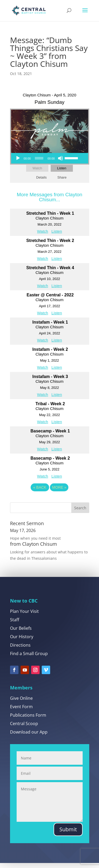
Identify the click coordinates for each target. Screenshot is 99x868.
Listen (62, 168)
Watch (37, 168)
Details (41, 177)
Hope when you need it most (35, 538)
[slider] (39, 158)
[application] (47, 158)
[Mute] (60, 158)
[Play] (18, 158)
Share (62, 177)
